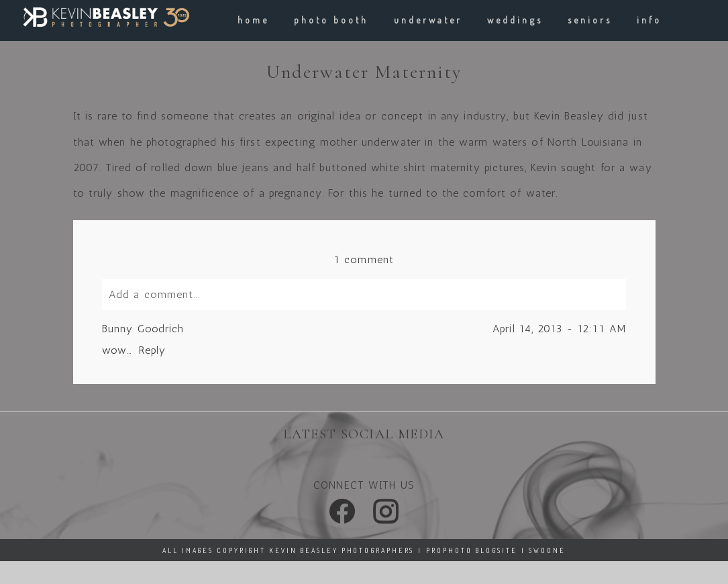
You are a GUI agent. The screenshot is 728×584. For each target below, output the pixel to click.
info (649, 20)
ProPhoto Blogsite (471, 550)
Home (253, 20)
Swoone (547, 550)
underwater (428, 20)
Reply (152, 350)
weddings (515, 20)
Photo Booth (331, 20)
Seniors (590, 20)
